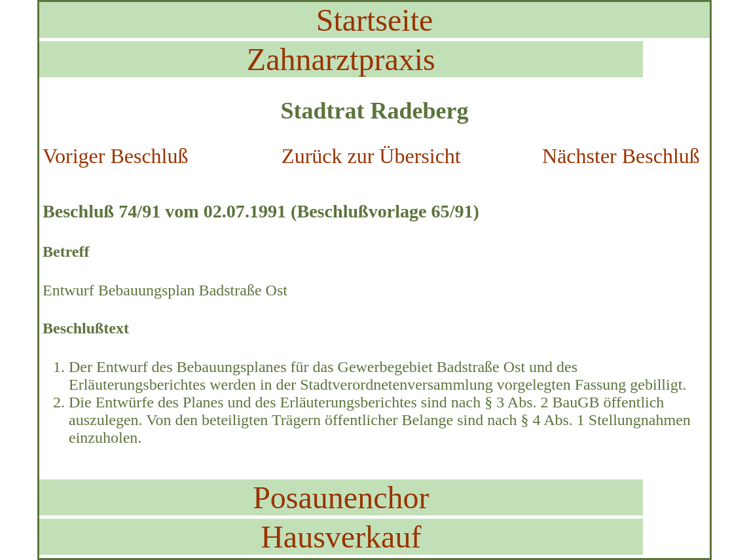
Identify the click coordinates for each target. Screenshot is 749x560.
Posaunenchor (341, 497)
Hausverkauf (341, 537)
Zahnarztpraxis (341, 59)
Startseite (375, 20)
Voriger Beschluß (115, 156)
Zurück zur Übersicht (371, 156)
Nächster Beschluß (621, 156)
